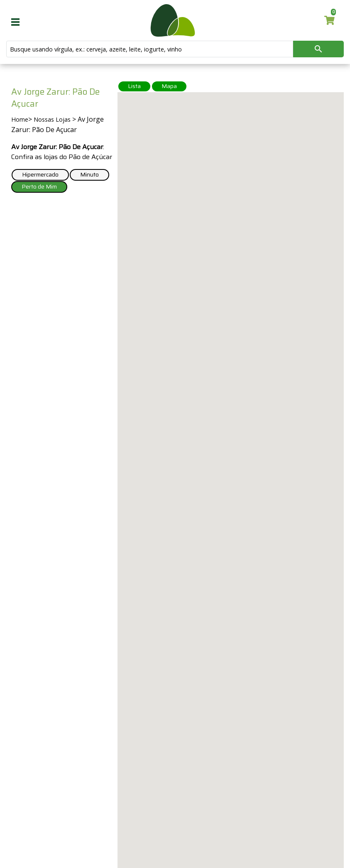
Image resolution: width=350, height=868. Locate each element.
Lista (134, 86)
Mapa (169, 86)
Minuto (89, 174)
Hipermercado (40, 174)
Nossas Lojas (52, 119)
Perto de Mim (39, 186)
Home (20, 119)
